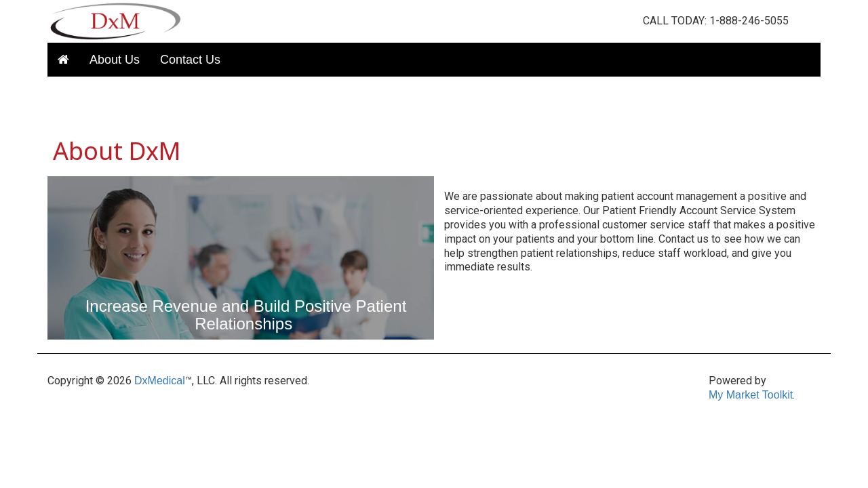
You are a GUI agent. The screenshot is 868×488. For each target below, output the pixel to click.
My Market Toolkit (751, 395)
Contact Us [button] (190, 60)
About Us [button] (115, 60)
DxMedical (160, 381)
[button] (63, 60)
